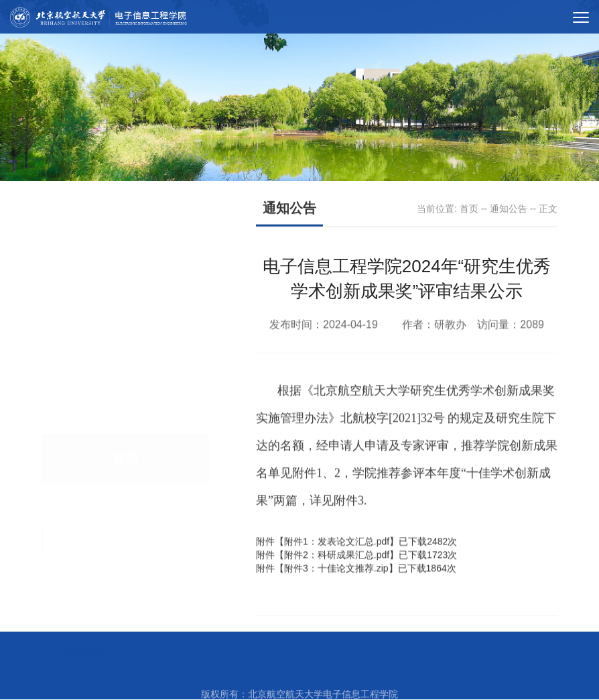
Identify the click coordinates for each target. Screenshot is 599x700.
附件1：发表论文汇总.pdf (337, 548)
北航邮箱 (230, 666)
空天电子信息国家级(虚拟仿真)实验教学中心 (374, 666)
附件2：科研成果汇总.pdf (337, 562)
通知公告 (509, 209)
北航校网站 (156, 666)
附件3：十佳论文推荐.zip (336, 575)
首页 (469, 209)
